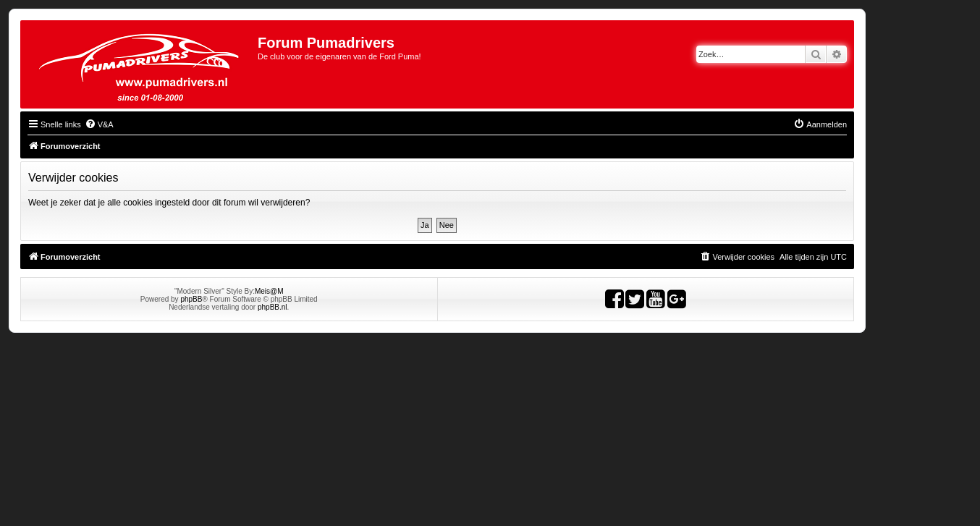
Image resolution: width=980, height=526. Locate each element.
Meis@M (269, 291)
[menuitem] (99, 124)
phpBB (191, 299)
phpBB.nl (273, 307)
